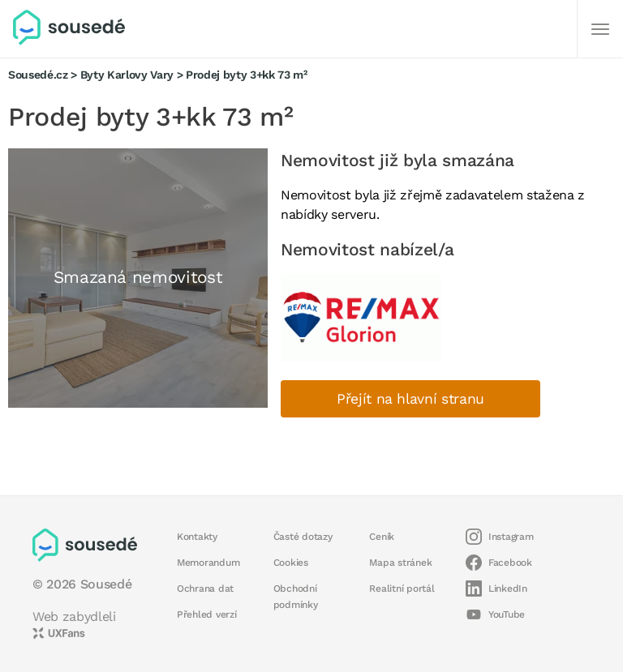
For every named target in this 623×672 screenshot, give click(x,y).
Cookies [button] (291, 563)
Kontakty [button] (197, 537)
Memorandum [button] (208, 563)
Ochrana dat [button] (205, 589)
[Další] (600, 29)
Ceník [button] (382, 537)
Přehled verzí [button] (207, 614)
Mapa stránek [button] (400, 563)
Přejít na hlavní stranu (410, 399)
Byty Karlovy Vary (127, 75)
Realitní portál (402, 589)
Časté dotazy (303, 537)
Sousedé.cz (38, 75)
